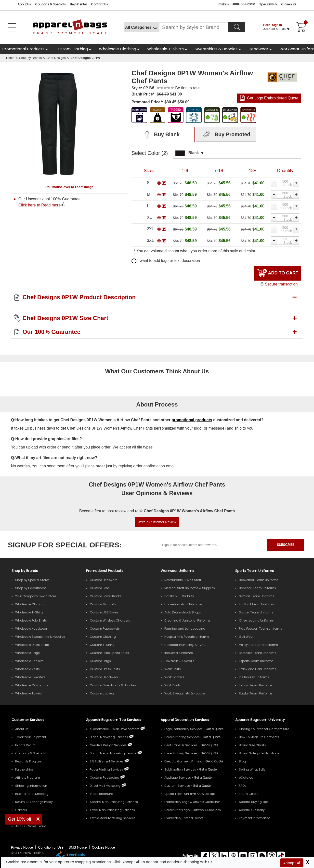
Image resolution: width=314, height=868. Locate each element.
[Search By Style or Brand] (194, 27)
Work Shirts (173, 669)
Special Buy (268, 4)
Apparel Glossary (252, 810)
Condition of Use (51, 847)
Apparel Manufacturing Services (114, 802)
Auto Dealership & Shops (183, 612)
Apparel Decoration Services (185, 720)
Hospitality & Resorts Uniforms (187, 637)
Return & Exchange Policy (34, 802)
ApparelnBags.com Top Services (114, 720)
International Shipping (32, 794)
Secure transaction (279, 284)
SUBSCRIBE (286, 545)
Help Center (78, 4)
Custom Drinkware (104, 580)
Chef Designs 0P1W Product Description (79, 297)
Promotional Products (23, 49)
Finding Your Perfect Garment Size (264, 729)
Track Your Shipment (31, 737)
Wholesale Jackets (29, 661)
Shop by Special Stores (32, 580)
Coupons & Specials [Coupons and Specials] (50, 4)
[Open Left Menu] (12, 27)
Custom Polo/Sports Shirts (109, 653)
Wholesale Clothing (118, 49)
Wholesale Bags (27, 653)
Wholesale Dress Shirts (32, 645)
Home (10, 58)
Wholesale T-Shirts (165, 49)
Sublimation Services (180, 769)
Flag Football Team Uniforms (261, 629)
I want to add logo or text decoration (166, 261)
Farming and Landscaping (185, 629)
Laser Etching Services (181, 753)
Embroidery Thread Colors (184, 818)
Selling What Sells (252, 769)
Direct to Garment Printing (183, 761)
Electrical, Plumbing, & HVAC (185, 645)
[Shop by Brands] (25, 571)
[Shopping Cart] (300, 27)
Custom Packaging (105, 778)
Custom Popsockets (105, 629)
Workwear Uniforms (177, 571)
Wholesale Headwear (31, 629)
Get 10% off (20, 819)
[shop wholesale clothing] (121, 49)
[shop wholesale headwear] (262, 49)
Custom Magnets (103, 604)
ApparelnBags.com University (260, 720)
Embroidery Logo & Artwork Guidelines (192, 802)
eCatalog (246, 778)
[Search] (236, 27)
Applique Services (178, 778)
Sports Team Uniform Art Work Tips (190, 794)
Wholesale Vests (27, 669)
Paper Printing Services (106, 769)
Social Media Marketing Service (113, 753)
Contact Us (99, 4)
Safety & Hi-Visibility (179, 596)
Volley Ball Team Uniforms (258, 645)
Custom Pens (100, 588)
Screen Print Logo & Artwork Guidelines (193, 810)
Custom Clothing (72, 49)
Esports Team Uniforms (256, 661)
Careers (21, 810)
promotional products (192, 420)
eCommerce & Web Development (115, 729)
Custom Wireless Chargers (110, 620)
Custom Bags (100, 661)
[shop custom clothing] (75, 49)
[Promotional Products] (27, 49)
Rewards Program (29, 761)
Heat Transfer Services (181, 745)
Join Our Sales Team (31, 826)
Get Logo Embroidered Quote (273, 98)
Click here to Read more (40, 205)
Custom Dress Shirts (105, 669)
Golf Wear (246, 637)
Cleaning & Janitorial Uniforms (187, 620)
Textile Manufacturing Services (113, 818)
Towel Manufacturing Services (112, 810)
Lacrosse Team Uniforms (258, 653)
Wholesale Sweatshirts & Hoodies (40, 637)
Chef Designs (56, 58)
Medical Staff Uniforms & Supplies (190, 588)
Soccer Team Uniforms (256, 612)
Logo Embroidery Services (183, 729)
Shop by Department (31, 588)
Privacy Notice (22, 847)
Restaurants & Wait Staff (183, 580)
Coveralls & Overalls (179, 661)
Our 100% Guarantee (52, 332)
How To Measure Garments (259, 737)
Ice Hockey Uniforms (254, 677)
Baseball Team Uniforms (257, 588)
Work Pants (173, 685)
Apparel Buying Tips (254, 802)
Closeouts (289, 4)
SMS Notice (78, 847)
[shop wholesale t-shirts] (169, 49)
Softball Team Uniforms (257, 596)
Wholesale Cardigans (32, 685)
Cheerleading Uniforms (256, 620)
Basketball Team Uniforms (259, 580)
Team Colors (249, 794)
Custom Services (177, 786)
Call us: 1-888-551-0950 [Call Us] (237, 4)
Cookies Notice (103, 847)
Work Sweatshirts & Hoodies (185, 693)
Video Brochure (101, 794)
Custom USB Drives (104, 612)
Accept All (292, 863)
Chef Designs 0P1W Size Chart (65, 318)
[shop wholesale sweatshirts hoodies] (219, 49)
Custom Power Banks (106, 596)
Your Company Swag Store (36, 596)
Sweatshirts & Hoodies (216, 49)
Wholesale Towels (29, 693)
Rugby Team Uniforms (256, 693)
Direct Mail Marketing (105, 786)
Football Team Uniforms (257, 604)
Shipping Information (31, 786)
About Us (24, 4)
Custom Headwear (104, 677)
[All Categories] (141, 27)
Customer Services (28, 720)
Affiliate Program (28, 778)
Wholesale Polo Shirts (31, 620)
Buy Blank (160, 135)
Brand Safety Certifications (259, 753)
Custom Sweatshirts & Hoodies (113, 685)
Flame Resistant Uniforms (183, 604)
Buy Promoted (226, 135)
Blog (242, 761)
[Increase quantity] (297, 183)
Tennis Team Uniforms (256, 685)
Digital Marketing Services (109, 737)
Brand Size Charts (252, 745)
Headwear (258, 49)
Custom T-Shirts (102, 645)
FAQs (243, 786)
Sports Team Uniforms (255, 571)
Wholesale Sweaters (30, 677)
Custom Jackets (102, 693)
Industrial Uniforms (179, 653)
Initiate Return (25, 745)
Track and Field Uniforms (258, 669)
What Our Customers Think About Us (157, 371)
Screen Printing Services (182, 737)
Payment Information (255, 818)
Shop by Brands (30, 58)
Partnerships (24, 769)
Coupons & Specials (31, 753)
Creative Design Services (108, 745)
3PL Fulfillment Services (107, 761)
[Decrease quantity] (274, 183)
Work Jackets (174, 677)
